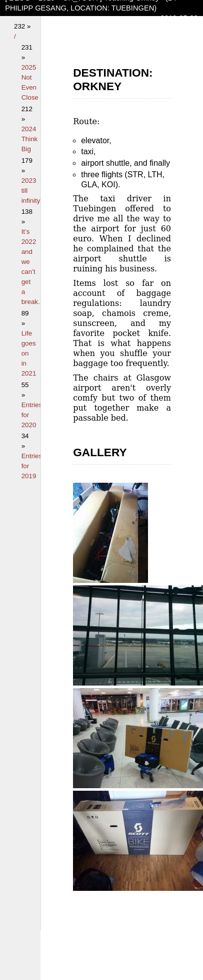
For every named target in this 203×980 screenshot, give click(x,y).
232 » (22, 26)
